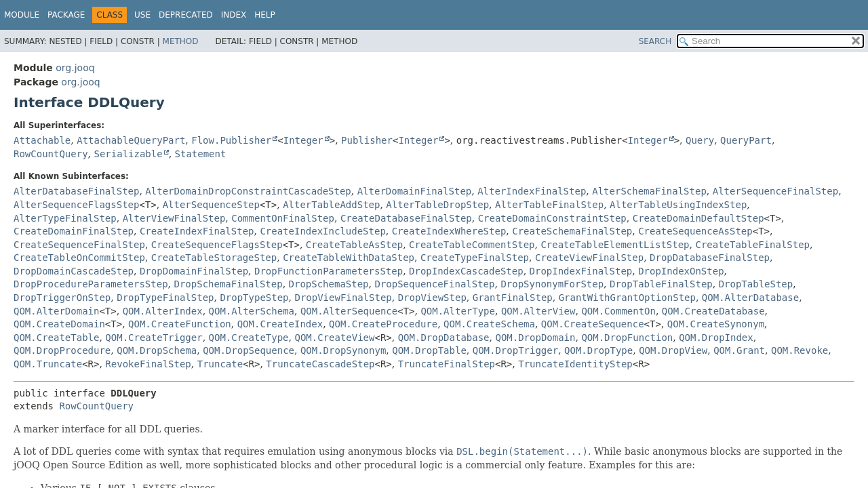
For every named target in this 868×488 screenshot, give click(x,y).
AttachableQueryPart (131, 140)
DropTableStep (756, 284)
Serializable (128, 154)
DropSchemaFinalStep (228, 284)
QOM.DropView (673, 350)
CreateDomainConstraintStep (552, 218)
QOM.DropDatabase (444, 338)
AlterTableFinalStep (549, 205)
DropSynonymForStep (552, 284)
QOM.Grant (739, 350)
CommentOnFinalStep (283, 218)
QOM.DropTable (429, 350)
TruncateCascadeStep (320, 364)
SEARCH (655, 41)
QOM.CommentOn (618, 311)
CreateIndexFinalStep (197, 231)
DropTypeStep (254, 298)
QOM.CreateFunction (180, 324)
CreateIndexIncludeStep (322, 231)
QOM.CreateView (334, 338)
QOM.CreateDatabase (713, 311)
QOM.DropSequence (249, 350)
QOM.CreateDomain (59, 324)
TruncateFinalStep (447, 364)
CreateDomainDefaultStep (698, 218)
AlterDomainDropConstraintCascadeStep (248, 191)
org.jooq (75, 68)
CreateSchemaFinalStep (572, 231)
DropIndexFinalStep (581, 271)
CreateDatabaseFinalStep (406, 218)
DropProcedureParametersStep (91, 284)
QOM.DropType (598, 350)
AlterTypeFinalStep (65, 218)
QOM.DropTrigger (515, 350)
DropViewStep (432, 298)
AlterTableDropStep (437, 205)
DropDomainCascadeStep (74, 271)
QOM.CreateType (249, 338)
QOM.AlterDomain (56, 311)
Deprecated (186, 15)
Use (142, 15)
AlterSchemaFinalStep (649, 191)
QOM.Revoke (800, 350)
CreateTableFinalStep (752, 245)
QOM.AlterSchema (252, 311)
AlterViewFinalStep (174, 218)
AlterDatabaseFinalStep (76, 191)
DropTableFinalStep (661, 284)
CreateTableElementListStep (615, 245)
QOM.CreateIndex (280, 324)
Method (181, 41)
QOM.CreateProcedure (383, 324)
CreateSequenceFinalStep (79, 245)
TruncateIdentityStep (575, 364)
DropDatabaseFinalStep (710, 258)
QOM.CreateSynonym (716, 324)
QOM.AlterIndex (163, 311)
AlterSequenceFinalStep (775, 191)
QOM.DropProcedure (62, 350)
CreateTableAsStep (354, 245)
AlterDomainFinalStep (415, 191)
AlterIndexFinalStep (532, 191)
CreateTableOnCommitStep (79, 258)
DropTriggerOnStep (62, 298)
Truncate (220, 364)
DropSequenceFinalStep (434, 284)
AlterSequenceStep (211, 205)
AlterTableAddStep (331, 205)
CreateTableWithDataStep (349, 258)
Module (22, 15)
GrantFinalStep (513, 298)
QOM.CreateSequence (593, 324)
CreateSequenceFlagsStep (217, 245)
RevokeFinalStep (148, 364)
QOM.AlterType (458, 311)
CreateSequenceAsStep (695, 231)
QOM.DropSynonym (343, 350)
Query (700, 140)
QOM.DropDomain (535, 338)
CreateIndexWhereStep (449, 231)
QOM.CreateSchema (489, 324)
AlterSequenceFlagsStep (76, 205)
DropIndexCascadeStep (466, 271)
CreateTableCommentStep (472, 245)
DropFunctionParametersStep (329, 271)
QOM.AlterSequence (349, 311)
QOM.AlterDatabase (750, 298)
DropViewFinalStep (343, 298)
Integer (303, 140)
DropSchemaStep (329, 284)
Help (265, 15)
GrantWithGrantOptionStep (627, 298)
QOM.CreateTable (56, 338)
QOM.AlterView (538, 311)
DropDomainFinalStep (194, 271)
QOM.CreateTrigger (154, 338)
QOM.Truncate (48, 364)
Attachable (42, 140)
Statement (201, 154)
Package (66, 15)
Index (234, 15)
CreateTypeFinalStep (475, 258)
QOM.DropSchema (157, 350)
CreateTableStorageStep (214, 258)
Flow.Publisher (231, 140)
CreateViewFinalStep (589, 258)
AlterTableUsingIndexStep (678, 205)
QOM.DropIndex (716, 338)
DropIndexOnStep (681, 271)
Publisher (367, 140)
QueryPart (746, 140)
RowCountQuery (51, 154)
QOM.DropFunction (627, 338)
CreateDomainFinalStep (74, 231)
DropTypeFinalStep (165, 298)
